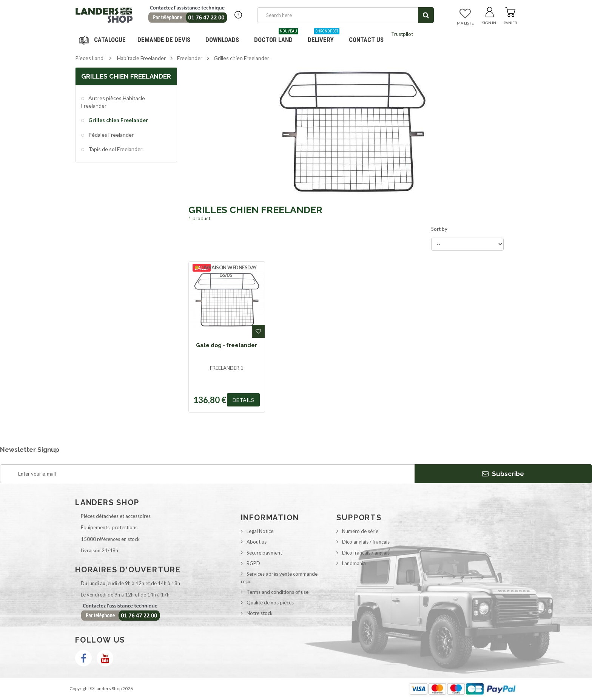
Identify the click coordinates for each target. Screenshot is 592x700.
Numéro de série (360, 531)
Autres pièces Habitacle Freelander (113, 102)
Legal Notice (260, 531)
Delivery (324, 37)
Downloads (222, 40)
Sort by (439, 229)
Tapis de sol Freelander (115, 149)
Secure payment (264, 553)
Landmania (354, 563)
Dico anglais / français (366, 542)
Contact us (366, 40)
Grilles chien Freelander (118, 120)
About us (257, 542)
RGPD (253, 563)
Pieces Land (89, 58)
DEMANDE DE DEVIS (164, 40)
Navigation (103, 40)
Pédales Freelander (110, 135)
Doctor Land (276, 37)
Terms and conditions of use (277, 592)
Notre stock (260, 613)
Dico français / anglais (366, 553)
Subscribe (503, 474)
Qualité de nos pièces (270, 603)
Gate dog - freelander (227, 345)
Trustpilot (402, 34)
